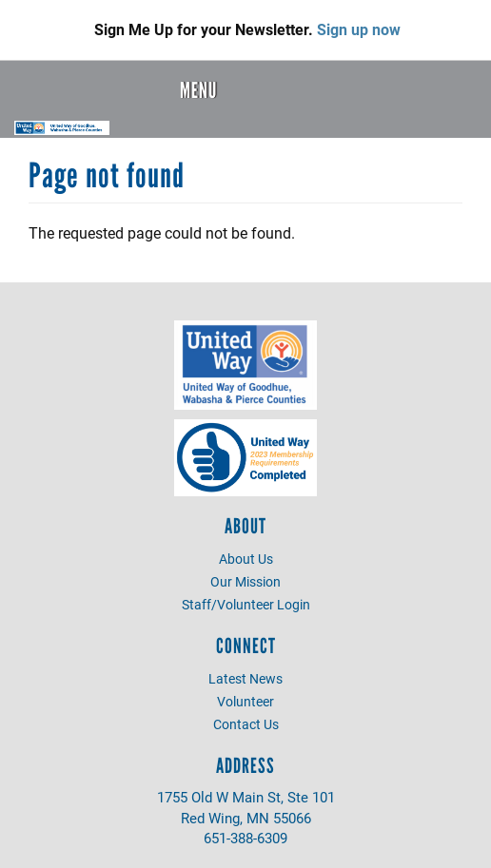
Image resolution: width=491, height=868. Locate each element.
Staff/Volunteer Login (246, 604)
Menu (198, 90)
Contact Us (246, 724)
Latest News (245, 678)
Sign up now (359, 29)
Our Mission (245, 581)
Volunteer (245, 701)
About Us (246, 559)
